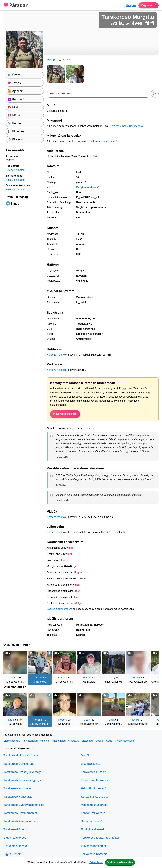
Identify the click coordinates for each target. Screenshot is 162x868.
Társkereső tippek (125, 741)
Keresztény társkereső (95, 780)
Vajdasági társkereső (94, 805)
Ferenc (38, 720)
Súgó (109, 741)
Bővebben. (96, 862)
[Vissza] (9, 666)
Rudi (111, 678)
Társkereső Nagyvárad (18, 797)
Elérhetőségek (12, 741)
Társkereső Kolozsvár (17, 788)
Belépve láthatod (15, 170)
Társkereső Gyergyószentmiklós (24, 805)
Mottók (85, 756)
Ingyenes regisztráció (65, 414)
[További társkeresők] (153, 666)
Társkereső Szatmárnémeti (21, 813)
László (38, 678)
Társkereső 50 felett (94, 772)
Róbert (62, 720)
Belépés (131, 5)
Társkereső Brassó (15, 829)
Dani (11, 720)
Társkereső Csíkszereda (19, 764)
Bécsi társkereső (92, 821)
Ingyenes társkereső (94, 846)
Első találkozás (90, 764)
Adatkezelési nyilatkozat (65, 741)
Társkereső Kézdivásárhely (21, 821)
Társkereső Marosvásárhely (21, 756)
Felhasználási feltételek (36, 741)
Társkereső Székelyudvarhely (22, 772)
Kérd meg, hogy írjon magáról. (127, 126)
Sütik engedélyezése (120, 862)
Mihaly (136, 678)
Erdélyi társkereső (15, 838)
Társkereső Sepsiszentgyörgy (22, 780)
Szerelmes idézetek (16, 846)
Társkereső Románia (94, 854)
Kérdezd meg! (109, 141)
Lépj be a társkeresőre (59, 609)
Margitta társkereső (88, 187)
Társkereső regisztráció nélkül (100, 838)
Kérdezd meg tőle (57, 355)
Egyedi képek (12, 854)
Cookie (100, 741)
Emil (111, 720)
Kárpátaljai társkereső (95, 797)
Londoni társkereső (93, 813)
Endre (136, 720)
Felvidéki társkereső (94, 788)
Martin (87, 678)
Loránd (62, 678)
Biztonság (87, 741)
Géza (13, 678)
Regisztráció (148, 5)
